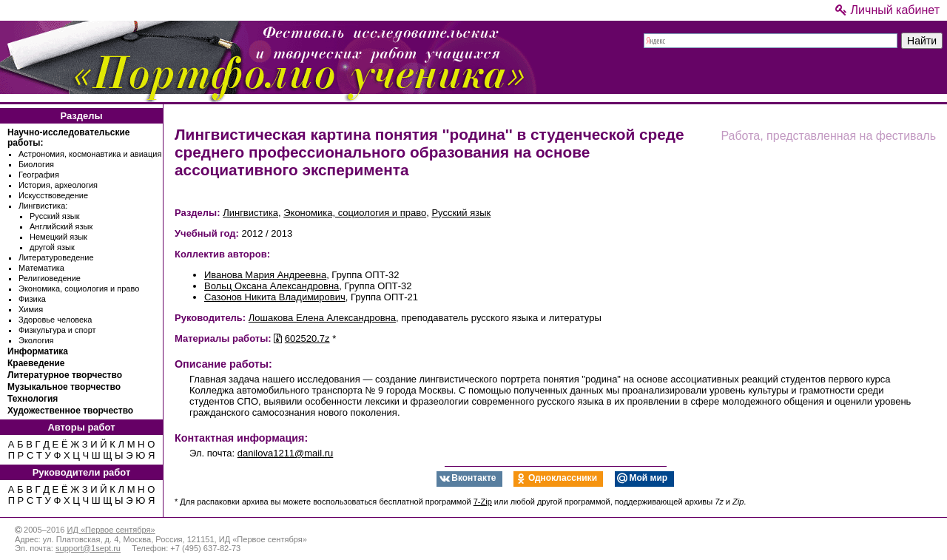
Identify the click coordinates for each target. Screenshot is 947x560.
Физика (32, 299)
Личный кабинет (887, 10)
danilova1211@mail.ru (286, 453)
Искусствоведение (53, 195)
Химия (31, 309)
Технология (33, 399)
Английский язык (61, 226)
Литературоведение (56, 257)
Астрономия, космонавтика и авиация (90, 154)
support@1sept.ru (88, 548)
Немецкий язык (58, 237)
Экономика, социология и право (79, 289)
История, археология (58, 185)
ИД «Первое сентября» (111, 530)
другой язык (52, 247)
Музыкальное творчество (64, 387)
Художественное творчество (70, 411)
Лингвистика (250, 213)
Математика (41, 268)
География (39, 175)
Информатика (38, 351)
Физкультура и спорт (57, 330)
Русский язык (55, 216)
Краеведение (36, 363)
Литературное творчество (65, 375)
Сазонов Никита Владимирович (275, 297)
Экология (36, 340)
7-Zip (483, 502)
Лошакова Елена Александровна (322, 318)
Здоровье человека (55, 320)
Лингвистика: (43, 206)
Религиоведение (50, 278)
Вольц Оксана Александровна (272, 286)
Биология (36, 164)
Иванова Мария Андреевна (265, 275)
